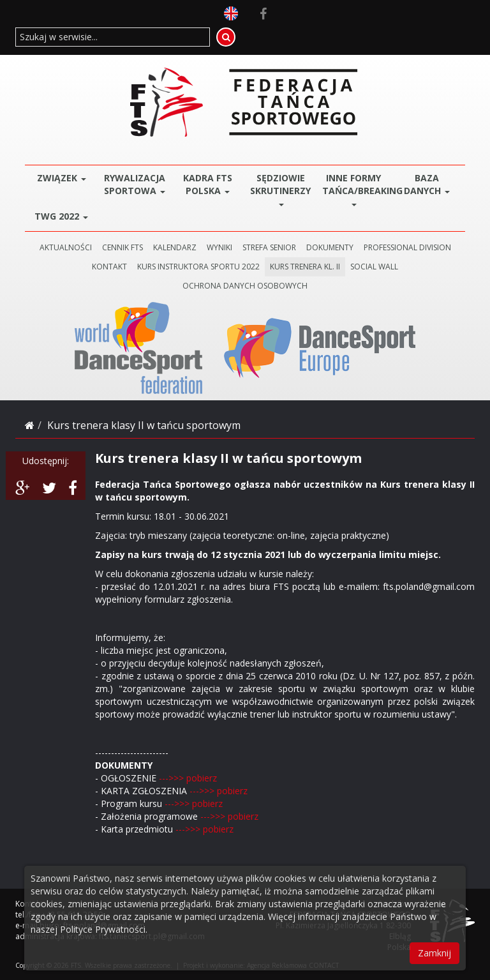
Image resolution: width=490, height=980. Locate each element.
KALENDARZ (175, 247)
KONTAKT (109, 267)
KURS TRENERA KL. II (305, 267)
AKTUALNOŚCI (66, 247)
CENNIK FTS (122, 247)
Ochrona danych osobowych (245, 286)
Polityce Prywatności (103, 929)
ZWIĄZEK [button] (62, 178)
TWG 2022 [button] (61, 216)
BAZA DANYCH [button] (427, 184)
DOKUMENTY (330, 247)
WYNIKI (219, 247)
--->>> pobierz (187, 778)
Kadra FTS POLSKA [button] (208, 184)
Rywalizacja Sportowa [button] (135, 184)
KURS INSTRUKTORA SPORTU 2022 (198, 267)
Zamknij (434, 953)
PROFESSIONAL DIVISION (407, 247)
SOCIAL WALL (374, 267)
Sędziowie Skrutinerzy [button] (280, 189)
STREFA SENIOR (269, 247)
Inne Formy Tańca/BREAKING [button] (356, 189)
